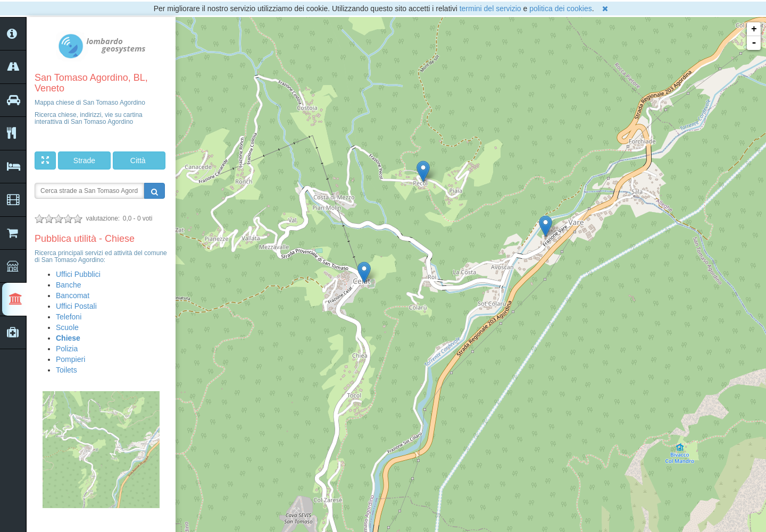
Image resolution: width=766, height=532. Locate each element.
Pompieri (70, 359)
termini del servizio (490, 9)
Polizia (67, 349)
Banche (68, 285)
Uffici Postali (76, 306)
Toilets (66, 370)
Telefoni (69, 317)
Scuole (67, 327)
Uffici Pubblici (78, 274)
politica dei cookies (561, 9)
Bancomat (73, 295)
